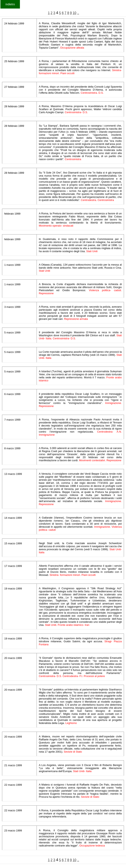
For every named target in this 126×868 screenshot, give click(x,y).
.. (78, 13)
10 (75, 13)
